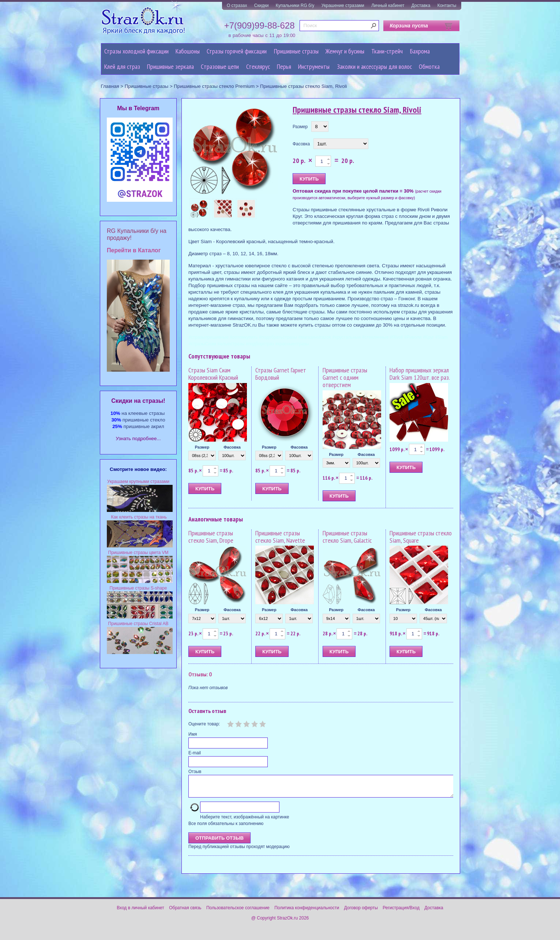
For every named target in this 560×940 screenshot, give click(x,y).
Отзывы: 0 (200, 674)
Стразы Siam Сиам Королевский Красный (213, 374)
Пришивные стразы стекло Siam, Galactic (347, 537)
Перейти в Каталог (134, 250)
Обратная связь (185, 912)
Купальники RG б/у (295, 5)
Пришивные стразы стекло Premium (214, 86)
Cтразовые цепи (220, 66)
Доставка (421, 5)
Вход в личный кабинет (140, 912)
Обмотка (429, 66)
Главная (110, 86)
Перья (284, 66)
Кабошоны (188, 51)
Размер (300, 127)
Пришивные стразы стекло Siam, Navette (280, 537)
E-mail (195, 753)
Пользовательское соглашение (238, 912)
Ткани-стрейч (387, 51)
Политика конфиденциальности (307, 912)
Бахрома (420, 51)
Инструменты (314, 66)
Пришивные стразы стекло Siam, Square (421, 537)
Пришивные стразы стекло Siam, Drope (211, 537)
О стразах (237, 5)
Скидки (262, 5)
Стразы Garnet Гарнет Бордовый (281, 374)
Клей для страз (122, 66)
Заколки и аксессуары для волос (374, 66)
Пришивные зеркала (170, 66)
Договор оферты (361, 912)
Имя (193, 734)
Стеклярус (258, 66)
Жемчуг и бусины (345, 51)
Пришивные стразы (296, 51)
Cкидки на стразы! (138, 401)
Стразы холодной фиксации (136, 51)
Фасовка (301, 144)
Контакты (447, 5)
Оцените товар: (204, 724)
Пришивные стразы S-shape (138, 588)
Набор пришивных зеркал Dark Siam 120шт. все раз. (420, 374)
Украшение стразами (343, 5)
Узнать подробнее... (138, 439)
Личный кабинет (388, 5)
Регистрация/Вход (401, 912)
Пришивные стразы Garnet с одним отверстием (345, 377)
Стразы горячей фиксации (237, 51)
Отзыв (195, 772)
